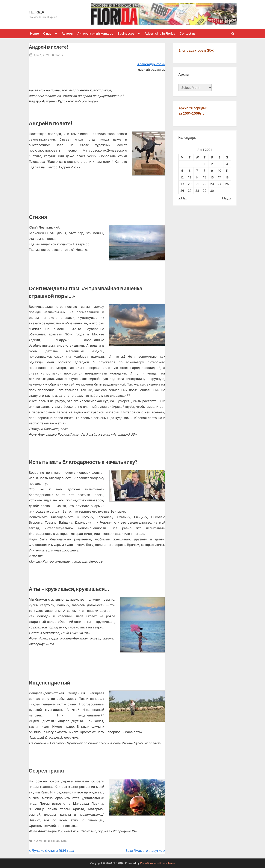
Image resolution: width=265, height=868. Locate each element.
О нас (47, 33)
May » (227, 198)
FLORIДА (37, 12)
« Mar (183, 198)
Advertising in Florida (160, 33)
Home (35, 33)
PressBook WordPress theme (158, 863)
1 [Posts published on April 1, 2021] (205, 164)
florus (59, 55)
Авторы (67, 33)
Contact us (188, 33)
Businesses (126, 33)
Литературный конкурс (95, 33)
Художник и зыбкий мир (50, 841)
